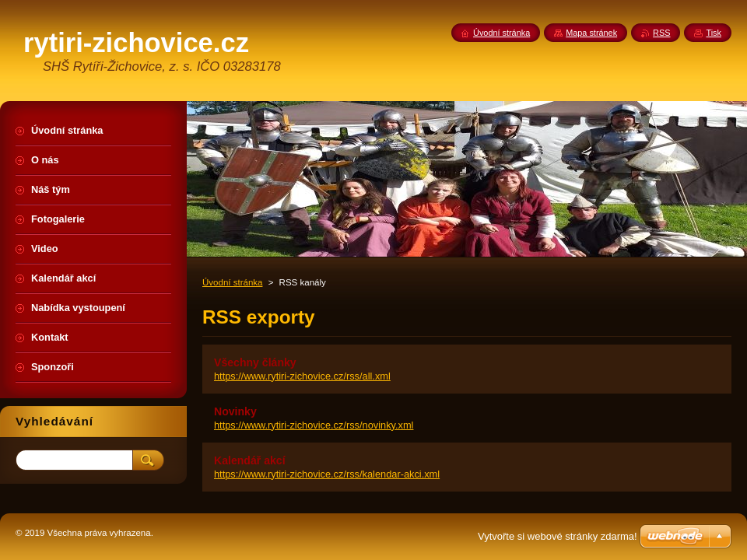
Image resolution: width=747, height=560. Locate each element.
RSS (661, 33)
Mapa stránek (591, 33)
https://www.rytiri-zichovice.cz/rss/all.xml (302, 376)
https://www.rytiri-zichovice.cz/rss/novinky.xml (314, 425)
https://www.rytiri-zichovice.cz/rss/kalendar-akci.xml (327, 474)
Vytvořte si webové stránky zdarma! (558, 536)
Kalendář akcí (250, 460)
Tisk (714, 33)
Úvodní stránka (232, 282)
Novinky (235, 411)
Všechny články (255, 362)
